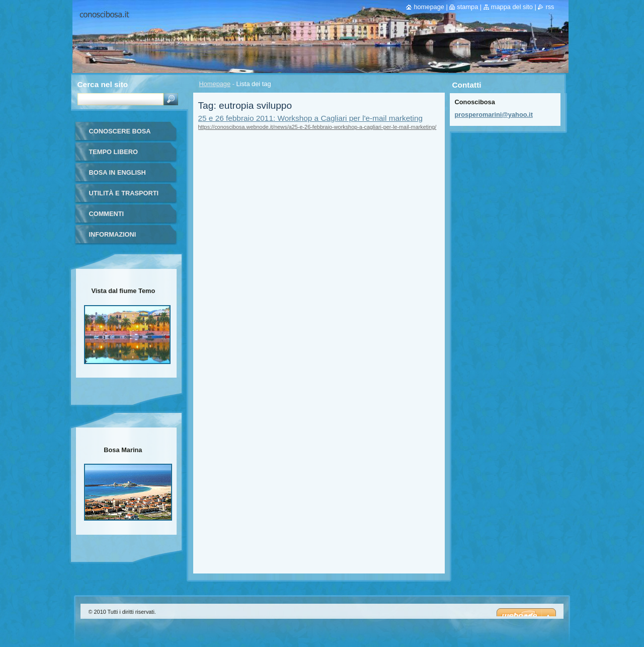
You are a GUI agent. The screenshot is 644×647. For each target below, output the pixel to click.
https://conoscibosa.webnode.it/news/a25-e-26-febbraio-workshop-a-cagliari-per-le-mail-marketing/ (317, 127)
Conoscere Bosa (120, 131)
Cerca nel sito (103, 84)
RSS (550, 7)
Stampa (467, 7)
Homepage (215, 84)
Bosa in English (117, 172)
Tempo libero (113, 152)
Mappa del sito (512, 7)
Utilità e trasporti (124, 193)
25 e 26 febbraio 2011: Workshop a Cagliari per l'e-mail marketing (311, 118)
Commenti (107, 214)
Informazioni (113, 234)
